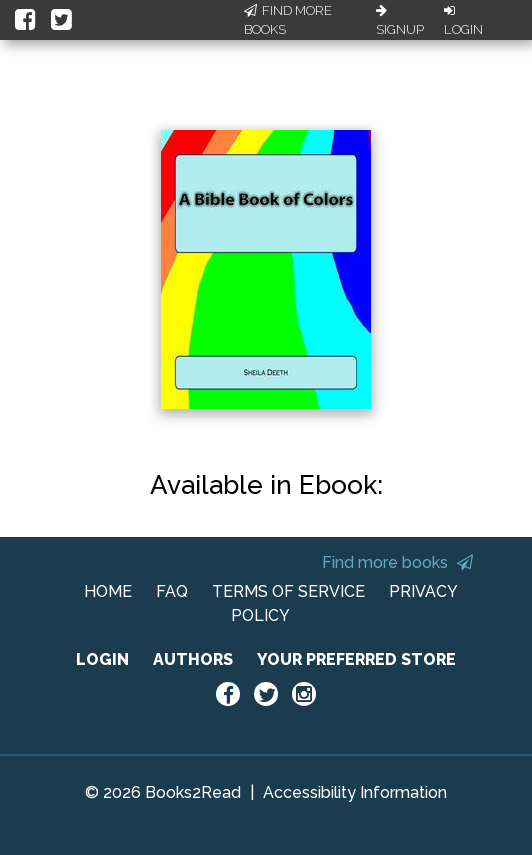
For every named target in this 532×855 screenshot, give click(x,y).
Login (463, 21)
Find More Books (288, 20)
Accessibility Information (355, 792)
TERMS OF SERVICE (288, 591)
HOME (108, 591)
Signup (400, 21)
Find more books (397, 562)
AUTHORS (193, 659)
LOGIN (102, 659)
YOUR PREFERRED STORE (356, 659)
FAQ (172, 591)
